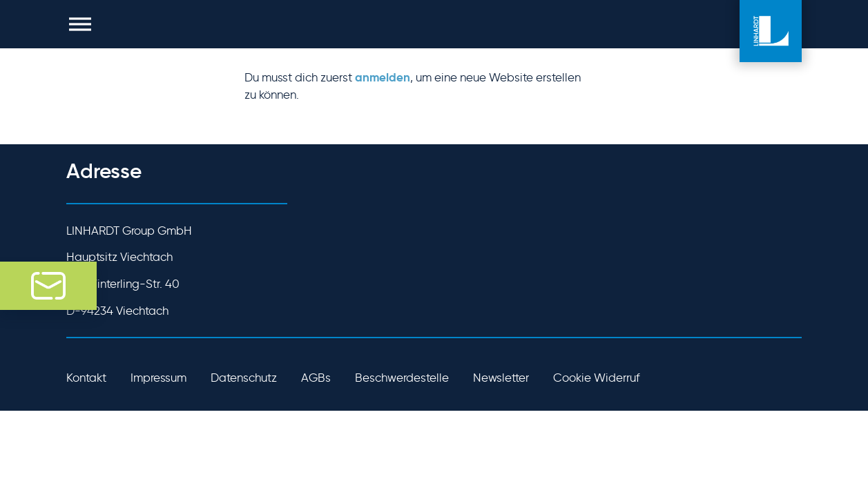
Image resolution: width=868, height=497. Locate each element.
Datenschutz (244, 378)
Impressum (158, 378)
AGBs (316, 378)
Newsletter (501, 378)
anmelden (383, 77)
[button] (80, 24)
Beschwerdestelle (402, 378)
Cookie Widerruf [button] (596, 378)
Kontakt (86, 378)
